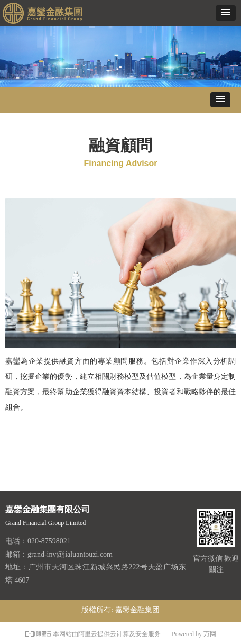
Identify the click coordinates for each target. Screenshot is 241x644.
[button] (226, 13)
